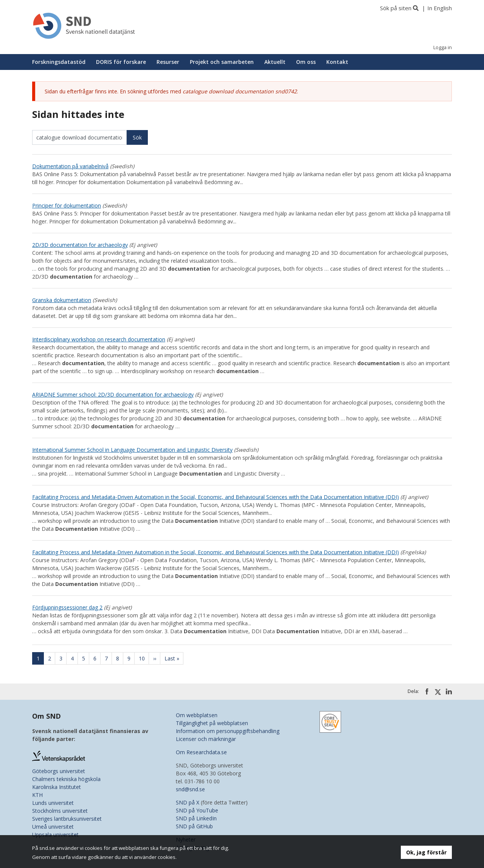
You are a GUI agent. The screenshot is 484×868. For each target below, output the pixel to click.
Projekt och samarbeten (222, 62)
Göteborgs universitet (59, 771)
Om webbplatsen (197, 715)
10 (144, 658)
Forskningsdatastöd (59, 62)
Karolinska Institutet (57, 787)
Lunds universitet (53, 803)
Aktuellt (275, 62)
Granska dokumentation (62, 300)
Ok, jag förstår (426, 852)
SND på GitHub (194, 826)
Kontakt (337, 62)
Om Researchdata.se (201, 752)
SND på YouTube (197, 810)
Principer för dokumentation (67, 205)
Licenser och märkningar (206, 739)
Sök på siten (396, 8)
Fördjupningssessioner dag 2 (67, 607)
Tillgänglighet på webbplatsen (212, 723)
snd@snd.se (190, 789)
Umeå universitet (53, 827)
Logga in (443, 47)
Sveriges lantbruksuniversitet (67, 819)
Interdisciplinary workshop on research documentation (99, 339)
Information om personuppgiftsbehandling (228, 731)
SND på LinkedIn (196, 818)
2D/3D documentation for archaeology (80, 245)
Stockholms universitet (60, 811)
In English (440, 8)
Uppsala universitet (55, 835)
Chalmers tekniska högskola (66, 779)
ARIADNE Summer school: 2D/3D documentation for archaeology (113, 394)
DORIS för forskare (121, 62)
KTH (37, 795)
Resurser (168, 62)
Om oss (306, 62)
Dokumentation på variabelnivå (70, 166)
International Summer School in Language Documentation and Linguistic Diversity (132, 450)
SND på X (188, 802)
